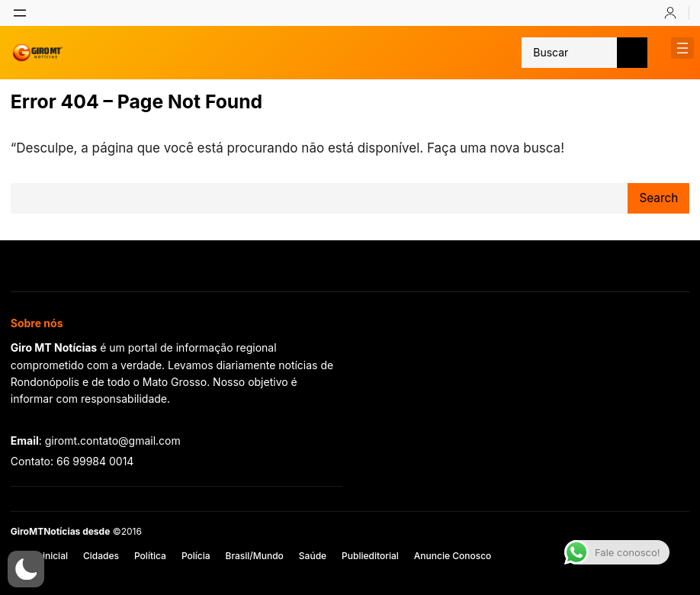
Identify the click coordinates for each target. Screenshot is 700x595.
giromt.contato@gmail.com (113, 441)
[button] (26, 569)
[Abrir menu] (20, 13)
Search (658, 198)
